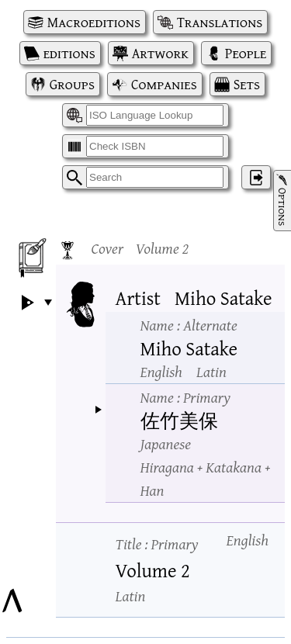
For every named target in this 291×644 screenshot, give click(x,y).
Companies (164, 84)
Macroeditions (94, 22)
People (246, 53)
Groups (72, 84)
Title (157, 544)
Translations (220, 22)
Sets (247, 84)
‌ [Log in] (256, 177)
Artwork (160, 53)
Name (189, 325)
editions (69, 53)
